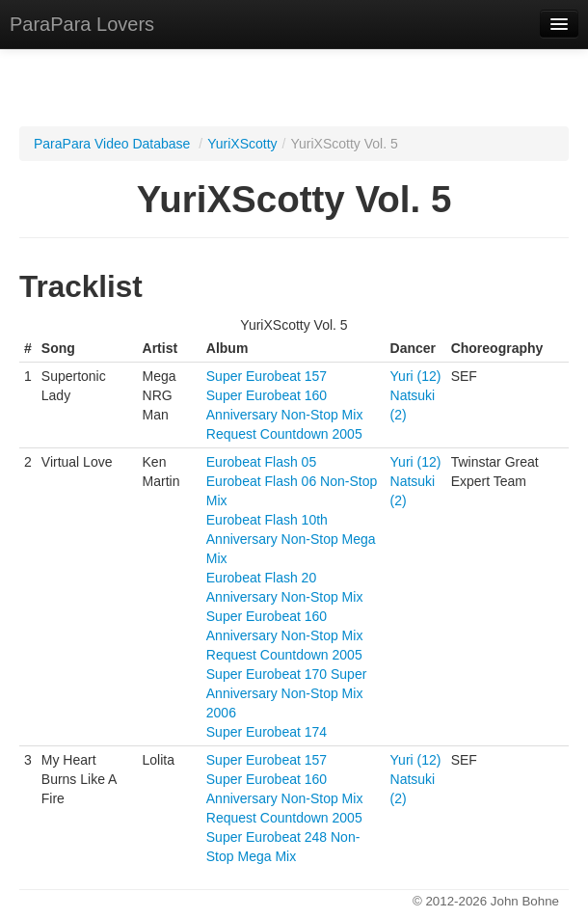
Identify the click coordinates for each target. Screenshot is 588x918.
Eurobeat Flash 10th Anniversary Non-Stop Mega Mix (291, 539)
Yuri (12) (416, 376)
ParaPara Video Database (112, 144)
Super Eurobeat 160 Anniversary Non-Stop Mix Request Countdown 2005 (285, 415)
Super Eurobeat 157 (267, 376)
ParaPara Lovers (82, 24)
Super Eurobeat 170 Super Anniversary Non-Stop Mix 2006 (287, 693)
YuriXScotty (242, 144)
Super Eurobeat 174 (267, 732)
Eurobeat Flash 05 (261, 462)
